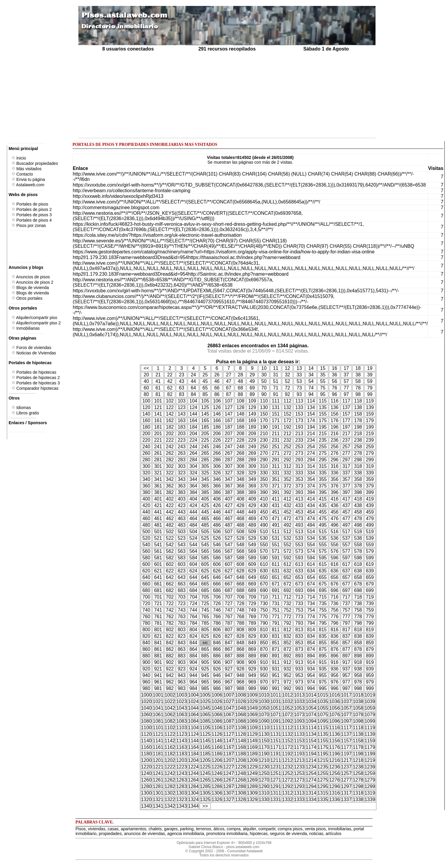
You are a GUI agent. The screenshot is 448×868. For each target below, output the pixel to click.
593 (299, 558)
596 (335, 558)
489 (252, 525)
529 (252, 538)
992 (287, 688)
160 (146, 420)
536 (335, 538)
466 (217, 519)
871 (276, 649)
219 (370, 434)
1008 (240, 695)
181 (158, 427)
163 (182, 420)
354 (311, 479)
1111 (276, 728)
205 (205, 434)
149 (252, 414)
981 (158, 688)
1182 (170, 754)
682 (170, 590)
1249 (252, 773)
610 (264, 564)
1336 (335, 800)
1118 (358, 728)
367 (229, 486)
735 (323, 603)
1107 (229, 728)
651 (276, 577)
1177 (346, 747)
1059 (370, 708)
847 (229, 643)
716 (335, 597)
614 (311, 564)
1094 (311, 721)
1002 (170, 695)
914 (311, 662)
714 (311, 597)
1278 (358, 780)
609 (252, 564)
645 (205, 577)
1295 (323, 786)
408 (240, 499)
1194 (311, 754)
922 (170, 669)
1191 (276, 754)
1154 (311, 741)
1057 (346, 708)
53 (299, 381)
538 (358, 538)
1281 (158, 786)
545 (205, 545)
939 (370, 669)
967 (229, 682)
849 (252, 643)
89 (252, 394)
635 (323, 571)
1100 (146, 728)
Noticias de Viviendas (34, 353)
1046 (217, 708)
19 (370, 368)
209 (252, 434)
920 (146, 669)
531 (276, 538)
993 (299, 688)
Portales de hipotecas (34, 372)
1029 (252, 701)
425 (205, 505)
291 (276, 460)
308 (240, 466)
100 (146, 401)
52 (288, 381)
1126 (217, 734)
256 (335, 447)
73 (299, 388)
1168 (240, 747)
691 (276, 590)
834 (311, 636)
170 (264, 420)
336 (335, 473)
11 (276, 368)
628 (240, 571)
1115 (323, 728)
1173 (299, 747)
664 (194, 584)
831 (276, 636)
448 (240, 512)
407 (229, 499)
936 (335, 669)
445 (205, 512)
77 (346, 388)
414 (311, 499)
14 (311, 368)
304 (194, 466)
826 (217, 636)
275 (323, 453)
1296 (335, 786)
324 (194, 473)
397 (346, 492)
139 (370, 407)
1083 (182, 721)
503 (182, 532)
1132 (288, 734)
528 (240, 538)
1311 (276, 793)
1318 (358, 793)
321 (158, 473)
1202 (170, 760)
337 (346, 473)
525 (205, 538)
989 (252, 688)
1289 (252, 786)
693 (299, 590)
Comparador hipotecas (35, 388)
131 (276, 407)
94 (311, 394)
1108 (240, 728)
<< (146, 368)
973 (299, 682)
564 (194, 551)
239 (370, 440)
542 (170, 545)
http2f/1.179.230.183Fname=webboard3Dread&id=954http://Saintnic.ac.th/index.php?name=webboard (181, 274)
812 (287, 630)
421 (158, 505)
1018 (358, 695)
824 (194, 636)
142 (170, 414)
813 (299, 630)
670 (264, 584)
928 (240, 669)
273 (299, 453)
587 (229, 558)
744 (194, 610)
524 (194, 538)
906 (217, 662)
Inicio (19, 158)
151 (276, 414)
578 (358, 551)
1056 (335, 708)
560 (146, 551)
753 (299, 610)
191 (276, 427)
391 (276, 492)
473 (299, 519)
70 (264, 388)
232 (287, 440)
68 (240, 388)
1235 (323, 767)
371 (276, 486)
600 (146, 564)
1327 (229, 800)
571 (276, 551)
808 (240, 630)
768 (240, 617)
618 (358, 564)
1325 (205, 800)
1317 (346, 793)
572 (287, 551)
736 (335, 603)
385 (205, 492)
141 (158, 414)
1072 (288, 715)
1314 (311, 793)
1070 (264, 715)
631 (276, 571)
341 (158, 479)
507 (229, 532)
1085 (205, 721)
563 (182, 551)
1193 (299, 754)
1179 (370, 747)
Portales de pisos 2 (32, 209)
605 (205, 564)
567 (229, 551)
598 (358, 558)
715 (323, 597)
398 (358, 492)
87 (229, 394)
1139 (370, 734)
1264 (193, 780)
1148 (240, 741)
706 (217, 597)
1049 (252, 708)
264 (194, 453)
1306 (217, 793)
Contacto (22, 174)
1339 (370, 800)
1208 (240, 760)
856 (335, 643)
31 (276, 375)
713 (299, 597)
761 (158, 617)
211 (276, 434)
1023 (182, 701)
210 (264, 434)
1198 (358, 754)
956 (335, 675)
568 (240, 551)
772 (287, 617)
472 (287, 519)
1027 (229, 701)
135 (323, 407)
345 (205, 479)
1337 (346, 800)
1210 (264, 760)
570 (264, 551)
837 (346, 636)
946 (217, 675)
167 (229, 420)
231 (276, 440)
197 (346, 427)
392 (287, 492)
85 (205, 394)
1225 (205, 767)
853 (299, 643)
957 (346, 675)
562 (170, 551)
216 (335, 434)
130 (264, 407)
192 (287, 427)
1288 (240, 786)
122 (170, 407)
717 (346, 597)
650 (264, 577)
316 (335, 466)
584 (194, 558)
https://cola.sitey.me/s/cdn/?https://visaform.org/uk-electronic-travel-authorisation (157, 235)
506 (217, 532)
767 (229, 617)
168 (240, 420)
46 (217, 381)
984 (194, 688)
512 (287, 532)
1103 (182, 728)
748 (240, 610)
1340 (146, 806)
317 (346, 466)
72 (288, 388)
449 (252, 512)
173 (299, 420)
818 (358, 630)
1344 (193, 806)
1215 (323, 760)
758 (358, 610)
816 (335, 630)
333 (299, 473)
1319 (370, 793)
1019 (370, 695)
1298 (358, 786)
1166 (217, 747)
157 (346, 414)
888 (240, 656)
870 (264, 649)
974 (311, 682)
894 (311, 656)
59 (370, 381)
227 (229, 440)
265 (205, 453)
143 (182, 414)
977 (346, 682)
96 (335, 394)
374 (311, 486)
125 (205, 407)
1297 (346, 786)
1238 (358, 767)
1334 (311, 800)
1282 (170, 786)
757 (346, 610)
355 (323, 479)
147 (229, 414)
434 (311, 505)
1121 (158, 734)
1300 (146, 793)
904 (194, 662)
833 (299, 636)
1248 (240, 773)
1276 (335, 780)
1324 (193, 800)
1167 (229, 747)
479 (370, 519)
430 (264, 505)
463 (182, 519)
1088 (240, 721)
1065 (205, 715)
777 (346, 617)
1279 (370, 780)
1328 (240, 800)
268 (240, 453)
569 (252, 551)
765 (205, 617)
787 (229, 623)
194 (311, 427)
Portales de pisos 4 (32, 220)
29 (252, 375)
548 (240, 545)
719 (370, 597)
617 (346, 564)
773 (299, 617)
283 (182, 460)
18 (358, 368)
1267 (229, 780)
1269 (252, 780)
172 (287, 420)
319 (370, 466)
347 (229, 479)
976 (335, 682)
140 (146, 414)
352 (287, 479)
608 (240, 564)
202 (170, 434)
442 (170, 512)
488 (240, 525)
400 (146, 499)
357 (346, 479)
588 (240, 558)
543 (182, 545)
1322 (170, 800)
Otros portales (27, 298)
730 (264, 603)
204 (194, 434)
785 (205, 623)
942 (170, 675)
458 (358, 512)
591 (276, 558)
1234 (311, 767)
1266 (217, 780)
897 (346, 656)
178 (358, 420)
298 (358, 460)
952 (287, 675)
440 (146, 512)
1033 (299, 701)
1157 (346, 741)
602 (170, 564)
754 (311, 610)
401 (158, 499)
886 (217, 656)
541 (158, 545)
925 (205, 669)
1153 (299, 741)
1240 (146, 773)
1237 (346, 767)
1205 (205, 760)
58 (358, 381)
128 (240, 407)
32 (288, 375)
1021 (158, 701)
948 (240, 675)
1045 (205, 708)
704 (194, 597)
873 (299, 649)
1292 (288, 786)
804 (194, 630)
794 (311, 623)
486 (217, 525)
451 (276, 512)
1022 (170, 701)
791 (276, 623)
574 (311, 551)
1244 (193, 773)
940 (146, 675)
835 (323, 636)
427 (229, 505)
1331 (276, 800)
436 (335, 505)
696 (335, 590)
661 (158, 584)
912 (287, 662)
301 (158, 466)
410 (264, 499)
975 (323, 682)
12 (288, 368)
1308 (240, 793)
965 (205, 682)
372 (287, 486)
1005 (205, 695)
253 (299, 447)
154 (311, 414)
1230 (264, 767)
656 (335, 577)
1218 (358, 760)
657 (346, 577)
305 (205, 466)
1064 (193, 715)
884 (194, 656)
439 (370, 505)
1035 (323, 701)
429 (252, 505)
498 (358, 525)
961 (158, 682)
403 (182, 499)
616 (335, 564)
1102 (170, 728)
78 (358, 388)
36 (335, 375)
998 (358, 688)
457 (346, 512)
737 (346, 603)
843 (182, 643)
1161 (158, 747)
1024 (193, 701)
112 (287, 401)
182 (170, 427)
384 (194, 492)
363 (182, 486)
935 (323, 669)
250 (264, 447)
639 (370, 571)
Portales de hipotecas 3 (36, 383)
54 (311, 381)
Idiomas (21, 408)
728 (240, 603)
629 (252, 571)
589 (252, 558)
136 (335, 407)
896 (335, 656)
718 (358, 597)
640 (146, 577)
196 (335, 427)
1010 (264, 695)
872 (287, 649)
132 (287, 407)
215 (323, 434)
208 (240, 434)
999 (370, 688)
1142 (170, 741)
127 (229, 407)
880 (146, 656)
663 (182, 584)
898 (358, 656)
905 (205, 662)
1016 (335, 695)
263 (182, 453)
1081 (158, 721)
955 (323, 675)
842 (170, 643)
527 (229, 538)
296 (335, 460)
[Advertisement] (227, 94)
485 (205, 525)
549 (252, 545)
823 (182, 636)
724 (194, 603)
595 (323, 558)
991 (276, 688)
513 (299, 532)
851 (276, 643)
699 (370, 590)
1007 (229, 695)
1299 (370, 786)
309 (252, 466)
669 (252, 584)
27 (229, 375)
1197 (346, 754)
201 (158, 434)
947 (229, 675)
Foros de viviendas (31, 348)
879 (370, 649)
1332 (288, 800)
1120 (146, 734)
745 (205, 610)
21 (158, 375)
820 (146, 636)
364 (194, 486)
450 (264, 512)
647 (229, 577)
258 (358, 447)
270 (264, 453)
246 (217, 447)
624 (194, 571)
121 (158, 407)
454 (311, 512)
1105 (205, 728)
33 (299, 375)
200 (146, 434)
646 (217, 577)
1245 (205, 773)
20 (146, 375)
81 (158, 394)
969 (252, 682)
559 (370, 545)
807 (229, 630)
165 (205, 420)
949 (252, 675)
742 (170, 610)
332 (287, 473)
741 (158, 610)
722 (170, 603)
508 (240, 532)
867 (229, 649)
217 (346, 434)
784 (194, 623)
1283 (182, 786)
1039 (370, 701)
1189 (252, 754)
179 (370, 420)
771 (276, 617)
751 (276, 610)
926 (217, 669)
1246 (217, 773)
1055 (323, 708)
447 (229, 512)
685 (205, 590)
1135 (323, 734)
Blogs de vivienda (30, 288)
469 (252, 519)
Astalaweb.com (28, 185)
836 (335, 636)
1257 (346, 773)
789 (252, 623)
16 (335, 368)
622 (170, 571)
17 (346, 368)
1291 (276, 786)
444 (194, 512)
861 (158, 649)
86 (217, 394)
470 (264, 519)
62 (170, 388)
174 (311, 420)
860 (146, 649)
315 (323, 466)
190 (264, 427)
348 (240, 479)
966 (217, 682)
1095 (323, 721)
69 (252, 388)
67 (229, 388)
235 (323, 440)
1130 (264, 734)
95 (323, 394)
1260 (146, 780)
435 (323, 505)
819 (370, 630)
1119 (370, 728)
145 (205, 414)
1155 (323, 741)
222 (170, 440)
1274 (311, 780)
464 (194, 519)
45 (205, 381)
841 (158, 643)
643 (182, 577)
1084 (193, 721)
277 (346, 453)
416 (335, 499)
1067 (229, 715)
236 (335, 440)
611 (276, 564)
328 (240, 473)
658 (358, 577)
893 (299, 656)
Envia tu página (28, 179)
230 (264, 440)
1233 (299, 767)
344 (194, 479)
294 (311, 460)
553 (299, 545)
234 (311, 440)
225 (205, 440)
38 (358, 375)
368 (240, 486)
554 (311, 545)
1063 (182, 715)
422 (170, 505)
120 (146, 407)
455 (323, 512)
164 (194, 420)
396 (335, 492)
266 (217, 453)
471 (276, 519)
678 (358, 584)
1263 (182, 780)
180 (146, 427)
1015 (323, 695)
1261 (158, 780)
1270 (264, 780)
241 (158, 447)
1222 (170, 767)
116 (335, 401)
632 (287, 571)
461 (158, 519)
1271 (276, 780)
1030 (264, 701)
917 (346, 662)
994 (311, 688)
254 (311, 447)
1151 (276, 741)
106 (217, 401)
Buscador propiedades (35, 163)
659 (370, 577)
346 (217, 479)
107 (229, 401)
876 (335, 649)
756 (335, 610)
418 (358, 499)
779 (370, 617)
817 (346, 630)
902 (170, 662)
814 (311, 630)
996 (335, 688)
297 (346, 460)
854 (311, 643)
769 (252, 617)
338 (358, 473)
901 (158, 662)
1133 (299, 734)
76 (335, 388)
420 (146, 505)
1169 (252, 747)
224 (194, 440)
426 (217, 505)
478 (358, 519)
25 (205, 375)
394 (311, 492)
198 (358, 427)
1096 (335, 721)
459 (370, 512)
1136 (335, 734)
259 (370, 447)
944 (194, 675)
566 (217, 551)
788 (240, 623)
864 (194, 649)
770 (264, 617)
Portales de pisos (30, 204)
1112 (288, 728)
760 (146, 617)
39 (370, 375)
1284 (193, 786)
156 (335, 414)
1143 (182, 741)
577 (346, 551)
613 (299, 564)
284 (194, 460)
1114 (311, 728)
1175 (323, 747)
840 (146, 643)
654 (311, 577)
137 (346, 407)
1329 (252, 800)
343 (182, 479)
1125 (205, 734)
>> (205, 806)
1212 (288, 760)
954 (311, 675)
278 (358, 453)
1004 (193, 695)
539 (370, 538)
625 (205, 571)
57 (346, 381)
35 (323, 375)
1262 (170, 780)
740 (146, 610)
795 (323, 623)
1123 (182, 734)
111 (276, 401)
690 (264, 590)
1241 (158, 773)
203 (182, 434)
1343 (182, 806)
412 (287, 499)
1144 (193, 741)
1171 (276, 747)
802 (170, 630)
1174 (311, 747)
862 (170, 649)
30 (264, 375)
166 (217, 420)
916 (335, 662)
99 (370, 394)
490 (264, 525)
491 (276, 525)
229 (252, 440)
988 (240, 688)
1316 (335, 793)
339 (370, 473)
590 (264, 558)
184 (194, 427)
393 (299, 492)
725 (205, 603)
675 (323, 584)
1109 (252, 728)
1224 (193, 767)
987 (229, 688)
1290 (264, 786)
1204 (193, 760)
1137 (346, 734)
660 (146, 584)
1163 (182, 747)
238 (358, 440)
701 (158, 597)
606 (217, 564)
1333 (299, 800)
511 (276, 532)
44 (193, 381)
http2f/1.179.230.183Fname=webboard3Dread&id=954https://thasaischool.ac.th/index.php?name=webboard (187, 257)
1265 (205, 780)
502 (170, 532)
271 (276, 453)
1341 (158, 806)
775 (323, 617)
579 (370, 551)
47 (229, 381)
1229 (252, 767)
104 (194, 401)
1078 (358, 715)
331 (276, 473)
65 (205, 388)
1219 (370, 760)
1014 (311, 695)
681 (158, 590)
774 (311, 617)
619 (370, 564)
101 (158, 401)
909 (252, 662)
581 (158, 558)
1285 (205, 786)
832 (287, 636)
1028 (240, 701)
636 (335, 571)
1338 (358, 800)
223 (182, 440)
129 (252, 407)
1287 (229, 786)
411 (276, 499)
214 (311, 434)
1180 (146, 754)
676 (335, 584)
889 (252, 656)
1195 (323, 754)
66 (217, 388)
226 (217, 440)
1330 (264, 800)
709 (252, 597)
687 (229, 590)
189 (252, 427)
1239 (370, 767)
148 (240, 414)
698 (358, 590)
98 (358, 394)
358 (358, 479)
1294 (311, 786)
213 (299, 434)
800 (146, 630)
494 (311, 525)
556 (335, 545)
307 (229, 466)
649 (252, 577)
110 (264, 401)
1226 (217, 767)
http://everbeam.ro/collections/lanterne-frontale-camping (132, 191)
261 (158, 453)
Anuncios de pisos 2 (32, 282)
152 (287, 414)
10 (264, 368)
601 (158, 564)
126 (217, 407)
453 (299, 512)
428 (240, 505)
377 (346, 486)
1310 (264, 793)
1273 (299, 780)
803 (182, 630)
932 (287, 669)
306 (217, 466)
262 (170, 453)
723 (182, 603)
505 (205, 532)
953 (299, 675)
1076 (335, 715)
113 (299, 401)
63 (182, 388)
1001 (158, 695)
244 (194, 447)
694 (311, 590)
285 (205, 460)
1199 (370, 754)
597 (346, 558)
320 (146, 473)
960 (146, 682)
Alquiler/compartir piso (34, 318)
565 (205, 551)
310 (264, 466)
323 (182, 473)
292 (287, 460)
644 (194, 577)
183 (182, 427)
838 (358, 636)
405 (205, 499)
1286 (217, 786)
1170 (264, 747)
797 (346, 623)
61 (158, 388)
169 (252, 420)
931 (276, 669)
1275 (323, 780)
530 (264, 538)
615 (323, 564)
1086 (217, 721)
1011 (276, 695)
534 (311, 538)
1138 (358, 734)
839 (370, 636)
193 (299, 427)
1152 (288, 741)
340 (146, 479)
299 (370, 460)
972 (287, 682)
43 (182, 381)
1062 (170, 715)
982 (170, 688)
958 (358, 675)
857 (346, 643)
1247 (229, 773)
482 (170, 525)
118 (358, 401)
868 (240, 649)
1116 (335, 728)
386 (217, 492)
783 (182, 623)
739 (370, 603)
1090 (264, 721)
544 (194, 545)
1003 (182, 695)
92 (288, 394)
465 (205, 519)
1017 (346, 695)
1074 (311, 715)
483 (182, 525)
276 (335, 453)
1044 (193, 708)
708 (240, 597)
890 (264, 656)
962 (170, 682)
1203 (182, 760)
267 (229, 453)
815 (323, 630)
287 (229, 460)
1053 (299, 708)
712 (287, 597)
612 (287, 564)
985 (205, 688)
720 (146, 603)
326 (217, 473)
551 (276, 545)
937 (346, 669)
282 (170, 460)
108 (240, 401)
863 (182, 649)
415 (323, 499)
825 (205, 636)
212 (287, 434)
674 (311, 584)
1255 (323, 773)
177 (346, 420)
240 (146, 447)
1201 (158, 760)
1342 (170, 806)
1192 (288, 754)
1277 (346, 780)
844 (194, 643)
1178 (358, 747)
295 (323, 460)
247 (229, 447)
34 (311, 375)
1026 (217, 701)
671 (276, 584)
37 (346, 375)
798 (358, 623)
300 (146, 466)
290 (264, 460)
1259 (370, 773)
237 (346, 440)
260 (146, 453)
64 (193, 388)
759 (370, 610)
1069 (252, 715)
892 (287, 656)
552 (287, 545)
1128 (240, 734)
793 (299, 623)
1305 (205, 793)
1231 (276, 767)
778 (358, 617)
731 (276, 603)
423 (182, 505)
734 (311, 603)
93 (299, 394)
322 (170, 473)
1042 (170, 708)
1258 (358, 773)
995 (323, 688)
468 (240, 519)
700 (146, 597)
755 (323, 610)
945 (205, 675)
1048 (240, 708)
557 (346, 545)
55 (323, 381)
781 (158, 623)
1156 (335, 741)
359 (370, 479)
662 (170, 584)
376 (335, 486)
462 (170, 519)
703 (182, 597)
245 (205, 447)
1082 (170, 721)
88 (240, 394)
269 (252, 453)
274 (311, 453)
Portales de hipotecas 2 (36, 378)
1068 (240, 715)
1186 (217, 754)
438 (358, 505)
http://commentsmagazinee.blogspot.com (116, 207)
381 (158, 492)
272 (287, 453)
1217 (346, 760)
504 (194, 532)
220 (146, 440)
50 (264, 381)
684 (194, 590)
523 (182, 538)
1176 (335, 747)
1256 (335, 773)
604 (194, 564)
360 (146, 486)
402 (170, 499)
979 (370, 682)
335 (323, 473)
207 (229, 434)
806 (217, 630)
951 (276, 675)
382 (170, 492)
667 (229, 584)
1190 (264, 754)
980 (146, 688)
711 (276, 597)
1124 (193, 734)
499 (370, 525)
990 (264, 688)
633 (299, 571)
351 (276, 479)
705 (205, 597)
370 (264, 486)
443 (182, 512)
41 (158, 381)
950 (264, 675)
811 (276, 630)
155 (323, 414)
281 (158, 460)
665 (205, 584)
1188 (240, 754)
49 (252, 381)
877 (346, 649)
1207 (229, 760)
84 (193, 394)
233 (299, 440)
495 (323, 525)
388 (240, 492)
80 (146, 394)
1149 (252, 741)
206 (217, 434)
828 (240, 636)
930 (264, 669)
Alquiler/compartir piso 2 (36, 323)
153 (299, 414)
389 (252, 492)
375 (323, 486)
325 (205, 473)
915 (323, 662)
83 (182, 394)
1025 (205, 701)
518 (358, 532)
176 (335, 420)
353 (299, 479)
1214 (311, 760)
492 (287, 525)
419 (370, 499)
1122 (170, 734)
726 (217, 603)
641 (158, 577)
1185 (205, 754)
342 (170, 479)
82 (170, 394)
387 (229, 492)
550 (264, 545)
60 (146, 388)
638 (358, 571)
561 (158, 551)
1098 (358, 721)
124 (194, 407)
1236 (335, 767)
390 (264, 492)
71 (276, 388)
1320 (146, 800)
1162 (170, 747)
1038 (358, 701)
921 (158, 669)
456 (335, 512)
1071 (276, 715)
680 (146, 590)
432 (287, 505)
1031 (276, 701)
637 (346, 571)
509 (252, 532)
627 (229, 571)
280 (146, 460)
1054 (311, 708)
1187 (229, 754)
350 (264, 479)
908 (240, 662)
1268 (240, 780)
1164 (193, 747)
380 (146, 492)
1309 (252, 793)
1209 (252, 760)
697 (346, 590)
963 (182, 682)
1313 (299, 793)
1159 (370, 741)
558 (358, 545)
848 (240, 643)
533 (299, 538)
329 (252, 473)
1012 (288, 695)
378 (358, 486)
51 (276, 381)
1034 (311, 701)
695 (323, 590)
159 (370, 414)
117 (346, 401)
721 (158, 603)
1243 (182, 773)
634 (311, 571)
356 (335, 479)
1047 (229, 708)
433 (299, 505)
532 (287, 538)
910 (264, 662)
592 (287, 558)
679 (370, 584)
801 (158, 630)
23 (182, 375)
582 (170, 558)
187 (229, 427)
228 (240, 440)
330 (264, 473)
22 (170, 375)
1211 (276, 760)
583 (182, 558)
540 (146, 545)
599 (370, 558)
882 (170, 656)
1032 (288, 701)
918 (358, 662)
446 (217, 512)
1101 (158, 728)
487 (229, 525)
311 (276, 466)
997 (346, 688)
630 (264, 571)
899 (370, 656)
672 (287, 584)
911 (276, 662)
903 (182, 662)
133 (299, 407)
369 (252, 486)
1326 (217, 800)
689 (252, 590)
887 (229, 656)
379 (370, 486)
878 (358, 649)
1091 (276, 721)
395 (323, 492)
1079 (370, 715)
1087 (229, 721)
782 (170, 623)
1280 (146, 786)
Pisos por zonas (29, 225)
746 (217, 610)
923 (182, 669)
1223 (182, 767)
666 (217, 584)
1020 (146, 701)
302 (170, 466)
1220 (146, 767)
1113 (299, 728)
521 (158, 538)
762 (170, 617)
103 (182, 401)
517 (346, 532)
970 (264, 682)
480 (146, 525)
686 (217, 590)
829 (252, 636)
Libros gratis (25, 413)
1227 (229, 767)
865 (205, 649)
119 (370, 401)
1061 (158, 715)
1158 (358, 741)
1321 (158, 800)
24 (193, 375)
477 (346, 519)
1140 (146, 741)
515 (323, 532)
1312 (288, 793)
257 (346, 447)
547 (229, 545)
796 (335, 623)
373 (299, 486)
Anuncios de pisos (31, 277)
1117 (346, 728)
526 (217, 538)
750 (264, 610)
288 (240, 460)
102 (170, 401)
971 (276, 682)
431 (276, 505)
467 (229, 519)
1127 (229, 734)
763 (182, 617)
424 (194, 505)
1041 (158, 708)
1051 (276, 708)
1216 (335, 760)
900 (146, 662)
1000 (146, 695)
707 (229, 597)
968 (240, 682)
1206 (217, 760)
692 (287, 590)
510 (264, 532)
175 (323, 420)
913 (299, 662)
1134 (311, 734)
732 (287, 603)
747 (229, 610)
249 (252, 447)
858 (358, 643)
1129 (252, 734)
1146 (217, 741)
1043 (182, 708)
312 (287, 466)
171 (276, 420)
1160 (146, 747)
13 (299, 368)
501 (158, 532)
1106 (217, 728)
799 (370, 623)
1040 (146, 708)
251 (276, 447)
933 (299, 669)
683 (182, 590)
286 (217, 460)
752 (287, 610)
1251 (276, 773)
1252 (288, 773)
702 (170, 597)
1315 (323, 793)
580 (146, 558)
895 (323, 656)
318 (358, 466)
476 (335, 519)
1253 (299, 773)
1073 (299, 715)
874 (311, 649)
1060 (146, 715)
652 (287, 577)
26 (217, 375)
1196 (335, 754)
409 (252, 499)
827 (229, 636)
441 (158, 512)
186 (217, 427)
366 (217, 486)
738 (358, 603)
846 (217, 643)
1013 (299, 695)
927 (229, 669)
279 (370, 453)
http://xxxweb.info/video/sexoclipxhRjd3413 (118, 196)
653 (299, 577)
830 (264, 636)
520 (146, 538)
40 (146, 381)
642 (170, 577)
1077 (346, 715)
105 (205, 401)
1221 (158, 767)
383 (182, 492)
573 (299, 551)
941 (158, 675)
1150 (264, 741)
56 (335, 381)
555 (323, 545)
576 (335, 551)
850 (264, 643)
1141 (158, 741)
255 (323, 447)
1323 (182, 800)
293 (299, 460)
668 (240, 584)
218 (358, 434)
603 (182, 564)
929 (252, 669)
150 (264, 414)
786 (217, 623)
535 (323, 538)
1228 (240, 767)
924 (194, 669)
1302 (170, 793)
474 (311, 519)
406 (217, 499)
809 (252, 630)
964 (194, 682)
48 (240, 381)
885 (205, 656)
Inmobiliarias (26, 328)
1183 (182, 754)
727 (229, 603)
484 (194, 525)
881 (158, 656)
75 (323, 388)
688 (240, 590)
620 (146, 571)
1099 (370, 721)
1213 (299, 760)
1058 (358, 708)
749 (252, 610)
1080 (146, 721)
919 (370, 662)
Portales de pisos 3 (32, 215)
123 (182, 407)
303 (182, 466)
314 (311, 466)
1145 (205, 741)
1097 (346, 721)
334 (311, 473)
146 (217, 414)
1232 (288, 767)
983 (182, 688)
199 (370, 427)
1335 (323, 800)
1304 (193, 793)
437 (346, 505)
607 (229, 564)
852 (287, 643)
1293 (299, 786)
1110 (264, 728)
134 (311, 407)
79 (370, 388)
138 (358, 407)
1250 (264, 773)
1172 (288, 747)
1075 (323, 715)
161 (158, 420)
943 (182, 675)
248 (240, 447)
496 (335, 525)
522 (170, 538)
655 (323, 577)
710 (264, 597)
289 (252, 460)
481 (158, 525)
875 (323, 649)
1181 (158, 754)
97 (346, 394)
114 (311, 401)
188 (240, 427)
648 (240, 577)
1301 (158, 793)
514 (311, 532)
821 (158, 636)
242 (170, 447)
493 (299, 525)
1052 (288, 708)
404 (194, 499)
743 (182, 610)
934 (311, 669)
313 (299, 466)
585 (205, 558)
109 (252, 401)
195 (323, 427)
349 (252, 479)
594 (311, 558)
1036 (335, 701)
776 (335, 617)
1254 (311, 773)
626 (217, 571)
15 (323, 368)
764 (194, 617)
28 (240, 375)
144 (194, 414)
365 (205, 486)
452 (287, 512)
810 (264, 630)
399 (370, 492)
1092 (288, 721)
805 (205, 630)
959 (370, 675)
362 (170, 486)
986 (217, 688)
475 (323, 519)
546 (217, 545)
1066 (217, 715)
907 (229, 662)
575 (323, 551)
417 (346, 499)
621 (158, 571)
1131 (276, 734)
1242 (170, 773)
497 (346, 525)
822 (170, 636)
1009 (252, 695)
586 (217, 558)
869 (252, 649)
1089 (252, 721)
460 (146, 519)
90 (264, 394)
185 (205, 427)
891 (276, 656)
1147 (229, 741)
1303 (182, 793)
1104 (193, 728)
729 (252, 603)
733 (299, 603)
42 (170, 381)
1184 (193, 754)
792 (287, 623)
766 (217, 617)
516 (335, 532)
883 (182, 656)
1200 (146, 760)
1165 (205, 747)
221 (158, 440)
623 (182, 571)
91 (276, 394)
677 (346, 584)
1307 (229, 793)
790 (264, 623)
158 (358, 414)
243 (182, 447)
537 (346, 538)
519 (370, 532)
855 (323, 643)
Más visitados (27, 169)
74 (311, 388)
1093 (299, 721)
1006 (217, 695)
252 (287, 447)
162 (170, 420)
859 (370, 643)
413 (299, 499)
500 (146, 532)
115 (323, 401)
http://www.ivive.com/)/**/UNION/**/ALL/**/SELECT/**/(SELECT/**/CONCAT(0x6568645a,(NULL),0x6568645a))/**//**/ (197, 202)
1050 (264, 708)
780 (146, 623)
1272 (288, 780)
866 (217, 649)
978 (358, 682)
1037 (346, 701)
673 (299, 584)
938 (358, 669)
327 (229, 473)
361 (158, 486)
